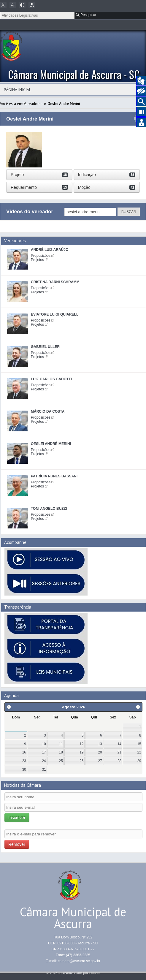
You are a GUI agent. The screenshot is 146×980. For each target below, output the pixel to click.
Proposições (41, 256)
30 (24, 770)
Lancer (95, 973)
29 (139, 761)
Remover (17, 844)
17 (44, 752)
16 (24, 752)
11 (61, 744)
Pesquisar (86, 15)
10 (44, 744)
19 (81, 752)
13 (100, 744)
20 (100, 752)
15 (139, 744)
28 (119, 761)
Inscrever (17, 818)
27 (100, 761)
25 (61, 761)
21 (119, 752)
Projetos (37, 260)
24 (44, 761)
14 (119, 744)
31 (44, 770)
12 (81, 744)
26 (81, 761)
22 (139, 752)
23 (24, 761)
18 (61, 752)
